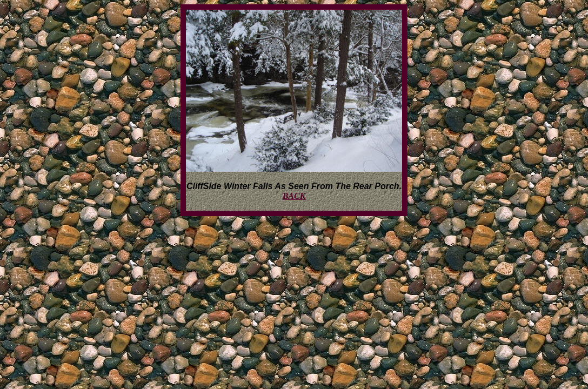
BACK (294, 196)
